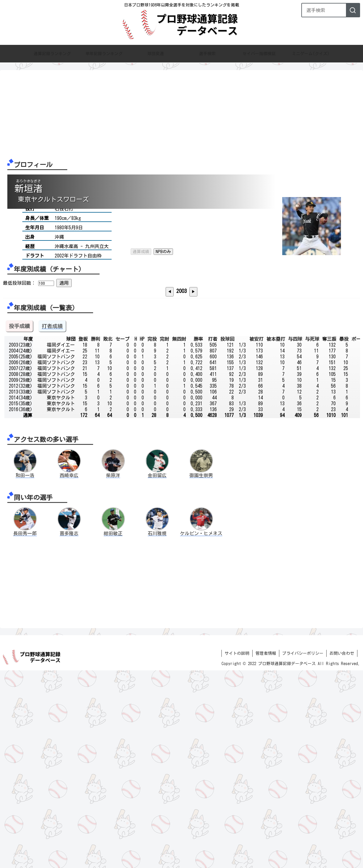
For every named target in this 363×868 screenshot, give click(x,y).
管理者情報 (266, 851)
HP (142, 537)
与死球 (312, 537)
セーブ (122, 537)
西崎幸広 (69, 673)
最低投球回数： (19, 349)
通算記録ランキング (52, 54)
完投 (152, 537)
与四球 (295, 537)
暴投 (344, 537)
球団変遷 (156, 54)
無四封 (179, 537)
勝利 (95, 537)
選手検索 (207, 54)
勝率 (198, 537)
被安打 (256, 537)
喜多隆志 (69, 731)
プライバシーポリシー (303, 851)
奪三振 (329, 537)
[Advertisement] (179, 114)
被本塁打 (276, 537)
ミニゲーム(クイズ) (311, 54)
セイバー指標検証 (259, 54)
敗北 (108, 537)
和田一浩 (25, 673)
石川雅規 (157, 731)
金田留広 (157, 673)
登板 (83, 537)
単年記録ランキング (104, 54)
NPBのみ (163, 219)
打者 (213, 537)
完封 (164, 537)
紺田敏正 (113, 731)
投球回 (227, 537)
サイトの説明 (237, 851)
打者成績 (52, 524)
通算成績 (141, 219)
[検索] (353, 10)
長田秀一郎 (25, 731)
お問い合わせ (342, 851)
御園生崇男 (201, 673)
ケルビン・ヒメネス (201, 731)
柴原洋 (113, 673)
